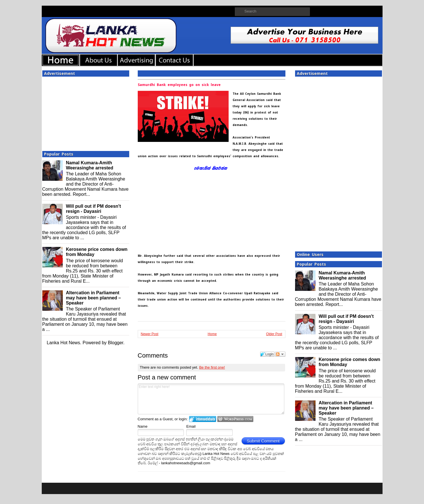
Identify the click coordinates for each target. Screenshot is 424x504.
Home (212, 334)
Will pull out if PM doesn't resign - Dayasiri (93, 209)
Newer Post (150, 334)
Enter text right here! (211, 399)
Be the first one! (212, 367)
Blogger (116, 343)
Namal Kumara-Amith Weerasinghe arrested (90, 165)
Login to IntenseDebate (203, 419)
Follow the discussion (280, 354)
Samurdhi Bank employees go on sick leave (179, 85)
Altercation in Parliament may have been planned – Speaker (93, 298)
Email (191, 426)
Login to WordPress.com (235, 419)
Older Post (274, 334)
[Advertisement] (86, 112)
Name (143, 426)
